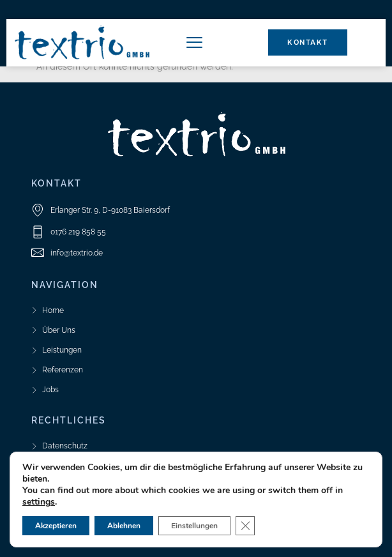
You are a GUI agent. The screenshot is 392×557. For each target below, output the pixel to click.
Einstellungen (194, 526)
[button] (194, 43)
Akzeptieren (56, 526)
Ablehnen (124, 526)
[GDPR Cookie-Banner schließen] (245, 526)
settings (39, 502)
